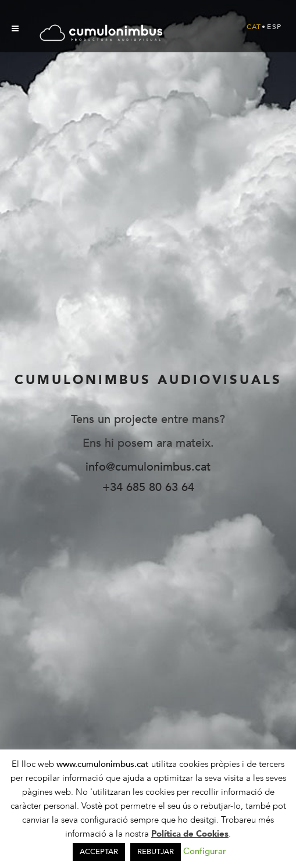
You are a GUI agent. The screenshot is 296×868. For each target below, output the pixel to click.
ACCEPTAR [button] (99, 852)
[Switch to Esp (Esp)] (274, 26)
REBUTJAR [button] (156, 852)
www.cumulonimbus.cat (104, 764)
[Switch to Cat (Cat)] (254, 26)
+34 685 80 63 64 (148, 487)
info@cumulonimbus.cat (148, 467)
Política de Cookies (190, 834)
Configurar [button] (205, 851)
